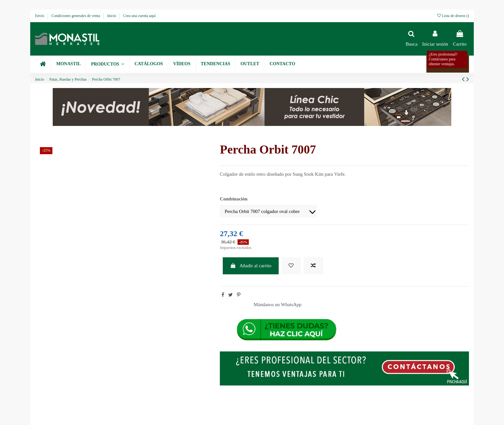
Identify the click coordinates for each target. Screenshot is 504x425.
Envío (40, 16)
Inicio (112, 16)
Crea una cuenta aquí (139, 16)
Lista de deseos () (453, 16)
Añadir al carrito (251, 266)
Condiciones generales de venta (76, 16)
